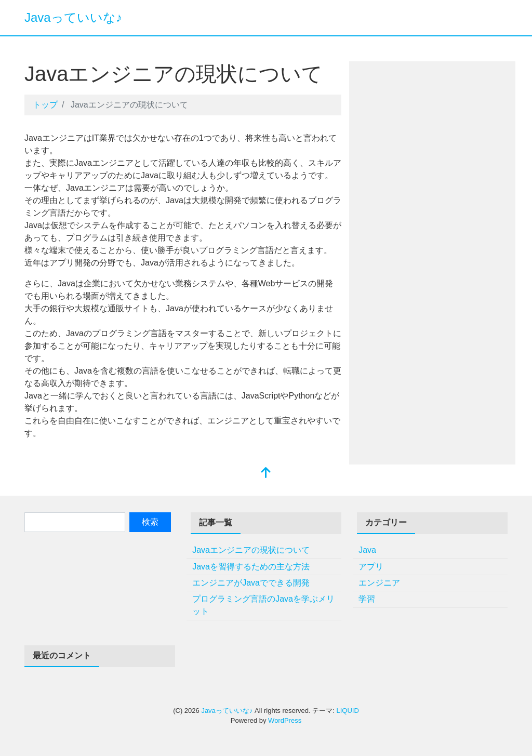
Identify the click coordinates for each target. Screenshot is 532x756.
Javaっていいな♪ (73, 17)
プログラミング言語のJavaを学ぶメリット (263, 605)
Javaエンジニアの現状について (251, 550)
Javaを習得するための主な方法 (251, 567)
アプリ (371, 567)
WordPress (285, 720)
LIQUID (347, 711)
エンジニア (379, 583)
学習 (367, 599)
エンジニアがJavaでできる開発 (251, 583)
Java (367, 550)
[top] (266, 474)
